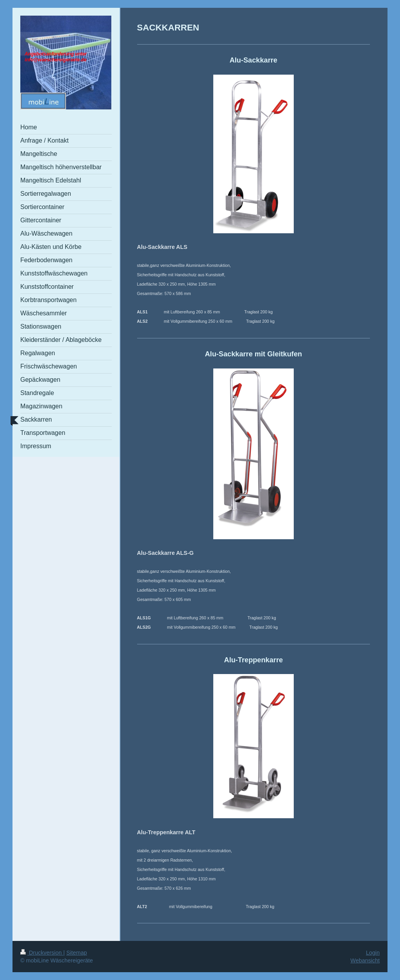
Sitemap (77, 953)
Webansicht (365, 960)
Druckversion (42, 953)
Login (373, 953)
